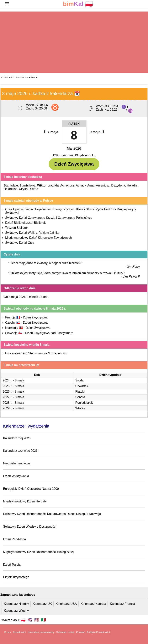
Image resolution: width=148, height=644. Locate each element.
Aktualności (19, 632)
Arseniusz (103, 185)
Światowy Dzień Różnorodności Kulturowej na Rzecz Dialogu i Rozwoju (52, 514)
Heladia (132, 185)
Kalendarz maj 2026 (17, 438)
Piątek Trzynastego (16, 577)
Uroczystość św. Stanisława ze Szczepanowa (36, 353)
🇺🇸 (37, 620)
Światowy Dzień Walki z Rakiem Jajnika (32, 233)
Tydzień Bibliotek (17, 228)
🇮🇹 (43, 620)
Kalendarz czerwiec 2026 (20, 451)
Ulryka (23, 189)
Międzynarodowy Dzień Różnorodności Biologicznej (38, 552)
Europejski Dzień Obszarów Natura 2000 (31, 489)
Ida (56, 185)
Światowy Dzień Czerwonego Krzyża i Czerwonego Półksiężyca (49, 218)
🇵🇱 (78, 4)
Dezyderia (118, 185)
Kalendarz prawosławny (41, 632)
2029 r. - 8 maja (13, 408)
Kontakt (80, 632)
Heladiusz (10, 189)
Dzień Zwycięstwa (74, 164)
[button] (7, 4)
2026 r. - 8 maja (13, 392)
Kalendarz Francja (123, 604)
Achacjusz (67, 185)
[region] (74, 42)
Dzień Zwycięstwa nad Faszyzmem (49, 333)
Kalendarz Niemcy (16, 604)
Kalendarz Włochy (16, 611)
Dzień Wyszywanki (16, 476)
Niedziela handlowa (16, 463)
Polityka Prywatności (98, 632)
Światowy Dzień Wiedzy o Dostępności (30, 527)
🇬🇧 (30, 620)
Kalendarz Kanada (93, 604)
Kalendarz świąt (65, 632)
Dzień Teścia (12, 565)
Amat (91, 185)
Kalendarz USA (66, 604)
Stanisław (11, 185)
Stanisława (27, 185)
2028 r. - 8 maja (13, 403)
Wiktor (42, 185)
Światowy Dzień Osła (20, 243)
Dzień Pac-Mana (14, 539)
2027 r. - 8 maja (13, 397)
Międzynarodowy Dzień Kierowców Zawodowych (38, 238)
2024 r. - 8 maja (13, 380)
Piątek (74, 124)
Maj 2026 (74, 148)
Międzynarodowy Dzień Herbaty (25, 501)
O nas (7, 632)
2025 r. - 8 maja (13, 386)
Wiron (34, 189)
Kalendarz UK (42, 604)
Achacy (81, 185)
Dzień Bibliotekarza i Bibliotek (25, 223)
